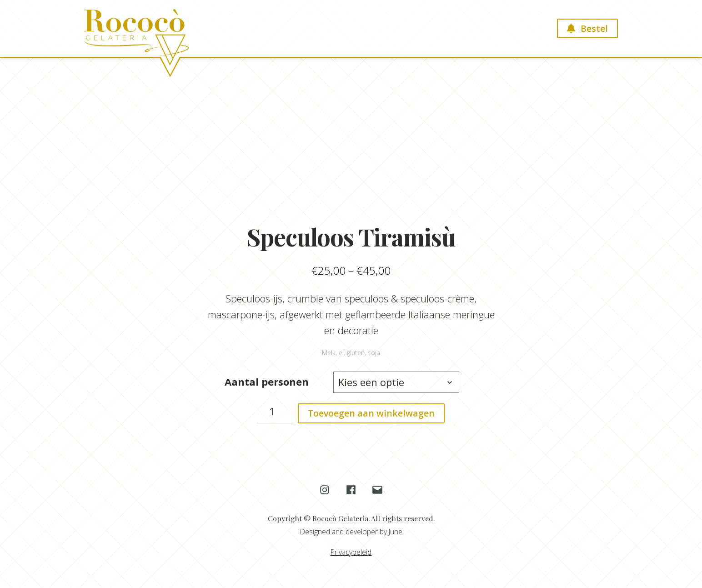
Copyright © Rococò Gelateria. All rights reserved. (351, 518)
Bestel (594, 28)
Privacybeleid (351, 552)
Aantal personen (267, 382)
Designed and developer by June (351, 532)
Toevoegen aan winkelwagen (371, 413)
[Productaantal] (276, 413)
